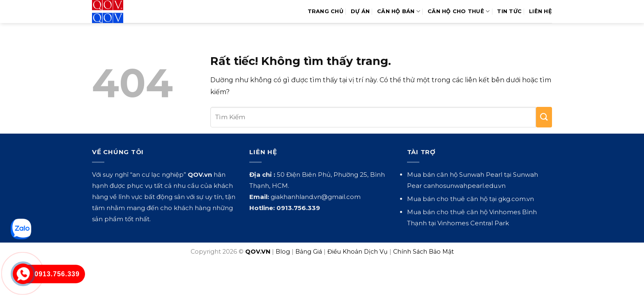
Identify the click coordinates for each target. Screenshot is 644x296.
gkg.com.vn (516, 199)
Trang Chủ (325, 11)
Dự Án (360, 11)
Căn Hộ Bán (399, 11)
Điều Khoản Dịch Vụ (358, 252)
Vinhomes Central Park (473, 223)
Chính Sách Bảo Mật (423, 252)
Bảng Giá (309, 252)
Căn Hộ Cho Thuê (459, 11)
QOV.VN (258, 252)
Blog (283, 252)
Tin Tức (509, 11)
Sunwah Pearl (481, 175)
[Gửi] (544, 117)
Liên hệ (540, 11)
